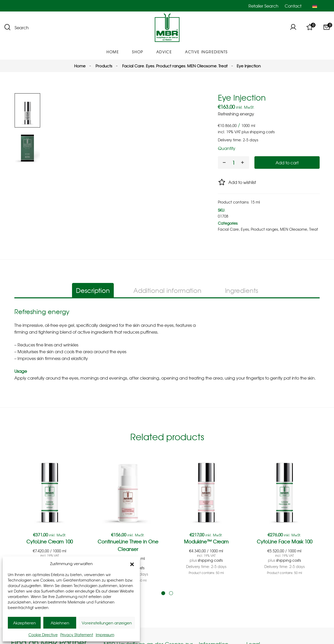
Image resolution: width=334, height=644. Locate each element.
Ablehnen (60, 623)
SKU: (222, 210)
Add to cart (287, 163)
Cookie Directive (43, 635)
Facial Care (228, 229)
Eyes (245, 229)
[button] (132, 564)
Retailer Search (263, 6)
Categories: (228, 223)
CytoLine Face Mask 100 (285, 558)
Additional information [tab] (167, 307)
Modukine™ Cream (206, 558)
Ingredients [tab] (241, 307)
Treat (314, 229)
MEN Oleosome (294, 229)
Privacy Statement (77, 635)
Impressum (105, 635)
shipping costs (262, 132)
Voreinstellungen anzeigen (107, 623)
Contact (293, 6)
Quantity (227, 148)
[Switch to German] (315, 6)
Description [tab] (93, 307)
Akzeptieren (24, 623)
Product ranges (264, 229)
